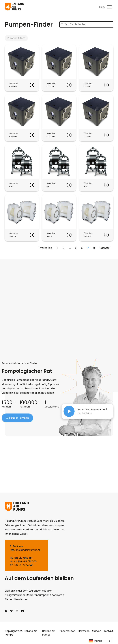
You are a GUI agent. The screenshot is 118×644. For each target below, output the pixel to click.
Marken (97, 631)
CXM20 (87, 87)
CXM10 (87, 137)
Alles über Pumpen (17, 418)
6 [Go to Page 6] (82, 248)
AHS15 (49, 237)
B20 (86, 187)
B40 (11, 187)
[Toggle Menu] (109, 7)
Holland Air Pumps (49, 633)
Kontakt (108, 631)
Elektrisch (84, 631)
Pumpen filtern (16, 38)
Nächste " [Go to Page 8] (105, 248)
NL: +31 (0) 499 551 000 (23, 562)
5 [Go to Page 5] (76, 248)
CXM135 (13, 137)
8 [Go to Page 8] (94, 248)
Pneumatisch (67, 631)
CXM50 (13, 87)
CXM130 (51, 137)
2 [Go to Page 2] (63, 248)
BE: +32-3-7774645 (22, 565)
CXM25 (50, 87)
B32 (48, 187)
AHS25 (13, 237)
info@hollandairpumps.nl (25, 550)
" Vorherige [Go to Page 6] (45, 248)
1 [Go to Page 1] (57, 248)
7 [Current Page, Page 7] (88, 248)
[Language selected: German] (99, 641)
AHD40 (87, 237)
